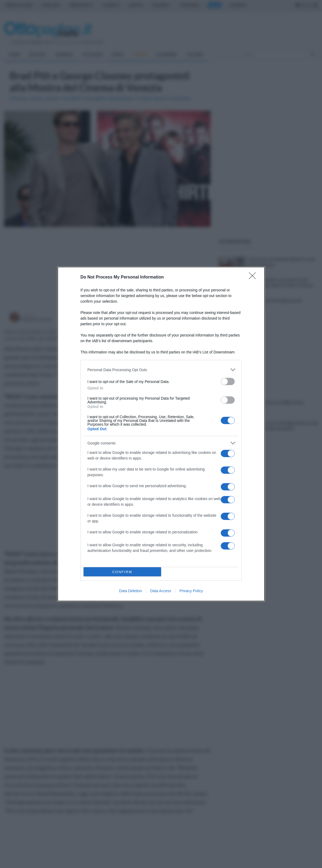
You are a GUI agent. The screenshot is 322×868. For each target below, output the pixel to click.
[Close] (254, 277)
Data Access (161, 591)
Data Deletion (131, 591)
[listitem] (161, 370)
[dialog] (161, 434)
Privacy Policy (191, 591)
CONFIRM (122, 572)
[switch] (228, 381)
